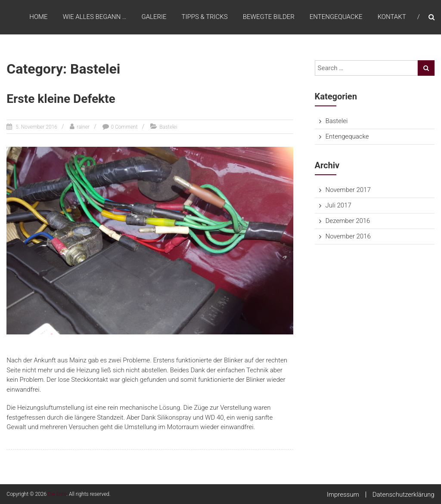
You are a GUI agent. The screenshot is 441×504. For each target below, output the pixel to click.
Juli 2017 (339, 205)
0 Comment (124, 127)
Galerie (154, 17)
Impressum (343, 495)
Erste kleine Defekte (61, 99)
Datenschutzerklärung (404, 495)
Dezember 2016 (348, 221)
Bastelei (168, 127)
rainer (83, 127)
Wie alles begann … (95, 17)
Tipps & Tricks (205, 17)
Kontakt (392, 17)
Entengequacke (336, 17)
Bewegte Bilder (269, 17)
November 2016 (348, 236)
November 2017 (348, 190)
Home (38, 17)
